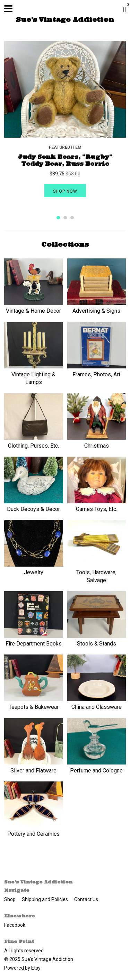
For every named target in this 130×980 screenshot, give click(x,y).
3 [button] (72, 218)
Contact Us (86, 899)
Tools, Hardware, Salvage (97, 573)
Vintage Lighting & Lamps (34, 374)
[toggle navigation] (8, 9)
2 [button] (65, 218)
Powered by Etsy (22, 968)
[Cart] (124, 10)
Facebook (15, 925)
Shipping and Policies (45, 899)
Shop (10, 899)
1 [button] (58, 218)
